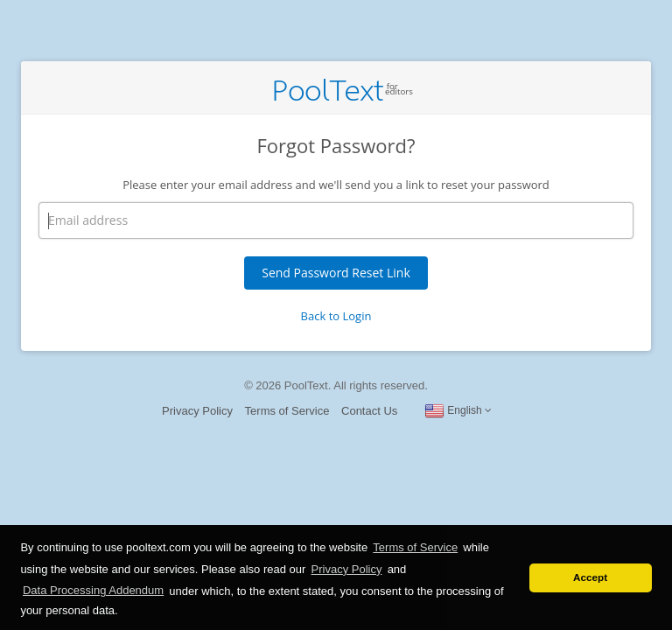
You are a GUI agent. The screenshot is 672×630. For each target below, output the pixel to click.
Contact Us (369, 411)
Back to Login (336, 316)
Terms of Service (287, 411)
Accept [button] (590, 577)
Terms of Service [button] (415, 547)
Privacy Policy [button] (347, 569)
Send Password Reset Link (336, 273)
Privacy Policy (197, 411)
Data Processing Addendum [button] (93, 590)
